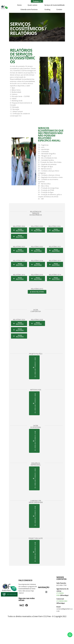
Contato (59, 9)
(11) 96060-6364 (62, 601)
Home (19, 5)
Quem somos (32, 5)
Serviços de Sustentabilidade (54, 5)
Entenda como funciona (29, 9)
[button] (33, 5)
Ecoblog (47, 9)
